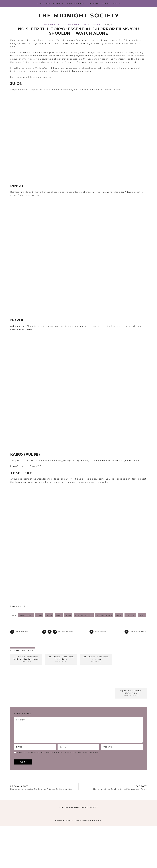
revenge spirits (104, 615)
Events (105, 4)
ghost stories (26, 615)
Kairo (59, 615)
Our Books (93, 4)
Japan (39, 615)
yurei (142, 615)
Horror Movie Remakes (54, 25)
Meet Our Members (54, 4)
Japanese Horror (92, 25)
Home (39, 4)
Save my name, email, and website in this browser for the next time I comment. (58, 757)
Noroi (68, 615)
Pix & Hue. (97, 825)
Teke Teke (131, 615)
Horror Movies (75, 25)
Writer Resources (75, 4)
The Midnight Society (79, 15)
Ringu (119, 615)
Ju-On (49, 615)
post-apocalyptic (84, 615)
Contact (116, 4)
